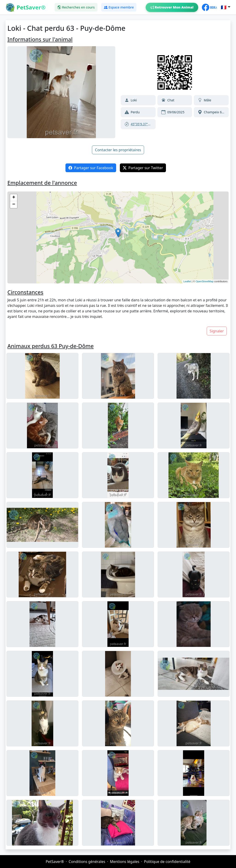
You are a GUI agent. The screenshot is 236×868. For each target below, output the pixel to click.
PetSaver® (55, 862)
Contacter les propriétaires (118, 150)
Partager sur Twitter (143, 168)
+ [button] (14, 198)
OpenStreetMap (205, 281)
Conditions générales (87, 862)
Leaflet (187, 281)
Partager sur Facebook (91, 168)
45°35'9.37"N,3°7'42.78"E (150, 124)
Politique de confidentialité (167, 862)
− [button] (14, 205)
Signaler (217, 331)
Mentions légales (125, 862)
